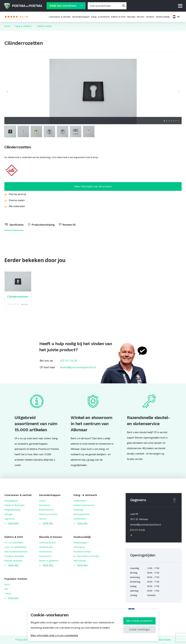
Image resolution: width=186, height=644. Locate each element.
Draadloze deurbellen (14, 556)
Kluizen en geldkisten (49, 561)
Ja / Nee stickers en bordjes (86, 556)
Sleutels (131, 17)
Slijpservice (10, 519)
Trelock (8, 593)
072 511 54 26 (68, 361)
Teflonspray (79, 547)
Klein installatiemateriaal (16, 552)
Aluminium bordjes (82, 552)
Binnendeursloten (82, 514)
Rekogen (9, 514)
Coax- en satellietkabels (15, 547)
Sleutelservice (45, 552)
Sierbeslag (78, 510)
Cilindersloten (80, 501)
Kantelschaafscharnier (84, 505)
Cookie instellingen (140, 629)
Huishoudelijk (163, 17)
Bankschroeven (46, 510)
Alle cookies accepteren (139, 621)
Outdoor (150, 17)
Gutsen (42, 501)
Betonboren (45, 505)
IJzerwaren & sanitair (60, 17)
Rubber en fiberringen (14, 505)
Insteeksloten (80, 519)
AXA (6, 589)
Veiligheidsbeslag (12, 510)
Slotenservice (45, 556)
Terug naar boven (161, 640)
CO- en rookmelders (14, 543)
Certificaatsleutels (47, 543)
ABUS (7, 584)
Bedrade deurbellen (14, 561)
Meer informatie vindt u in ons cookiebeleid (54, 635)
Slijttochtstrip (80, 561)
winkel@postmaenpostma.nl (78, 367)
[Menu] (180, 6)
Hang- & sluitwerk (100, 17)
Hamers (43, 519)
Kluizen (141, 17)
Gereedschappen (81, 17)
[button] (7, 91)
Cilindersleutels (46, 547)
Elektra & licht (118, 17)
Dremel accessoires (48, 514)
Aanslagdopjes (11, 501)
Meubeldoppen (80, 543)
